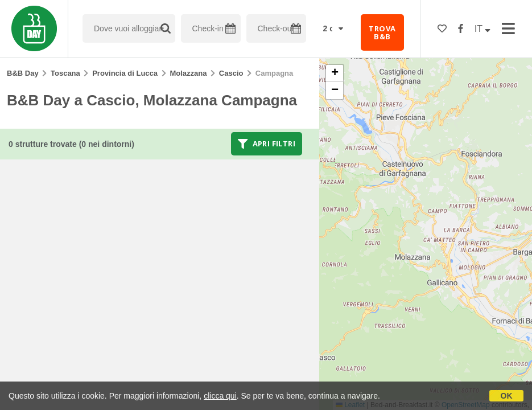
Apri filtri (267, 143)
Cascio (231, 73)
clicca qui (220, 396)
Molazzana (188, 73)
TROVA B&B (382, 32)
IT (482, 29)
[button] (335, 73)
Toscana (65, 73)
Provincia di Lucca (125, 73)
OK (507, 396)
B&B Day (23, 73)
